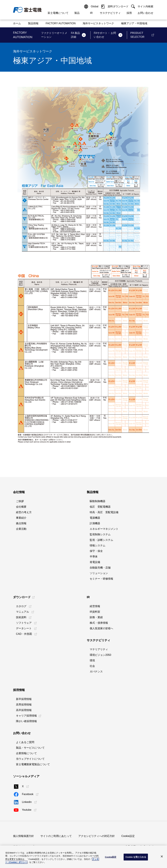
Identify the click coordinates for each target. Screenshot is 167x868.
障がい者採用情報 (26, 721)
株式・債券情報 (99, 623)
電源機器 (95, 518)
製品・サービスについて (30, 748)
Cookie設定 (128, 836)
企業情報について (26, 753)
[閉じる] (162, 856)
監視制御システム (100, 534)
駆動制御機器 (98, 501)
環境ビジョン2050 (100, 655)
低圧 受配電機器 (100, 507)
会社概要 (21, 507)
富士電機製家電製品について (33, 764)
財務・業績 (96, 617)
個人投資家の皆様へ (101, 628)
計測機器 (95, 523)
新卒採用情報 (24, 699)
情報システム (98, 545)
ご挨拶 (20, 501)
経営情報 (95, 606)
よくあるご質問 (25, 742)
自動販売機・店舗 (100, 568)
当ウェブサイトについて (30, 759)
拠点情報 (21, 523)
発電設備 (95, 562)
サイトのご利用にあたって (56, 836)
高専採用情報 (24, 705)
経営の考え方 (24, 512)
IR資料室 (95, 612)
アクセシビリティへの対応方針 (97, 836)
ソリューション (99, 573)
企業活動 (21, 529)
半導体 (94, 557)
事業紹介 (21, 518)
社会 (92, 666)
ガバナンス (96, 672)
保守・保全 (96, 551)
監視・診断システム (101, 540)
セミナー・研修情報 (101, 579)
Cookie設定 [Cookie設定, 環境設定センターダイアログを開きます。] (111, 857)
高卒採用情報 (24, 710)
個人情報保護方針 (23, 836)
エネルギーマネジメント (104, 529)
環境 (92, 660)
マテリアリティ (99, 649)
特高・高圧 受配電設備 (104, 512)
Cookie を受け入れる (136, 857)
